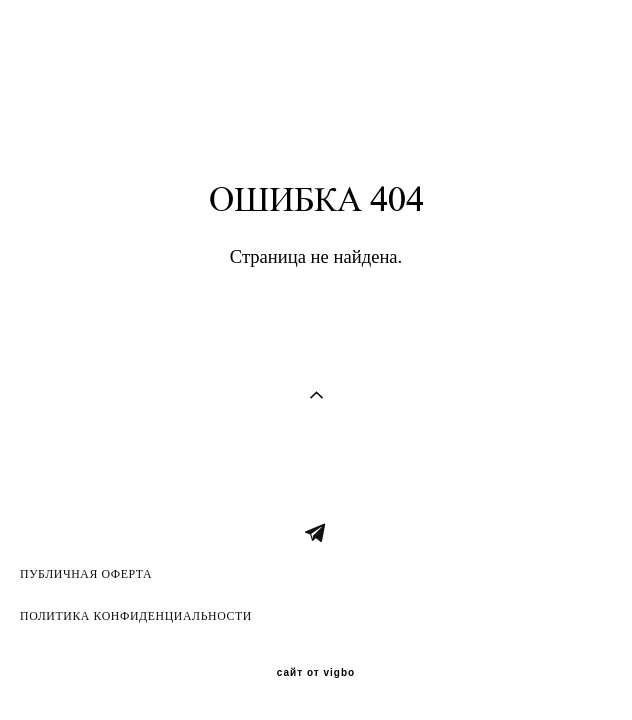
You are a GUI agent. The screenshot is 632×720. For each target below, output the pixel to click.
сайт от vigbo (316, 673)
